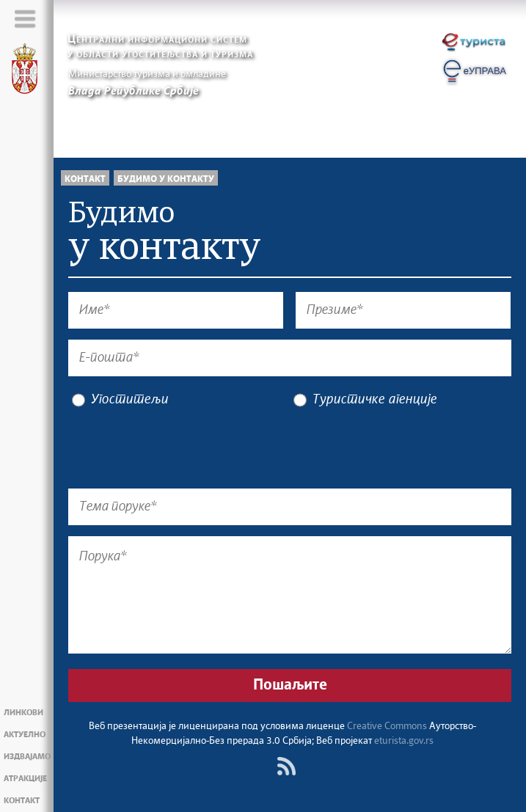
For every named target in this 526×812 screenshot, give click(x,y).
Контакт (85, 179)
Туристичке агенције (365, 400)
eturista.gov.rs (404, 741)
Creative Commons (387, 727)
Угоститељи (120, 400)
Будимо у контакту (166, 179)
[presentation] (180, 449)
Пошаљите (290, 685)
